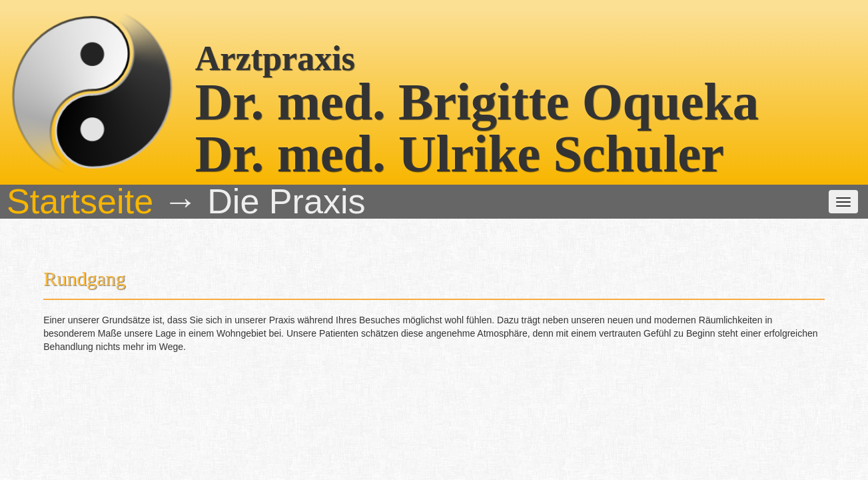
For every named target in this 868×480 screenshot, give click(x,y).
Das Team (330, 107)
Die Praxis (263, 107)
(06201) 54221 (475, 441)
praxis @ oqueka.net (643, 441)
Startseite (197, 107)
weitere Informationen (523, 107)
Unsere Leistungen (414, 107)
